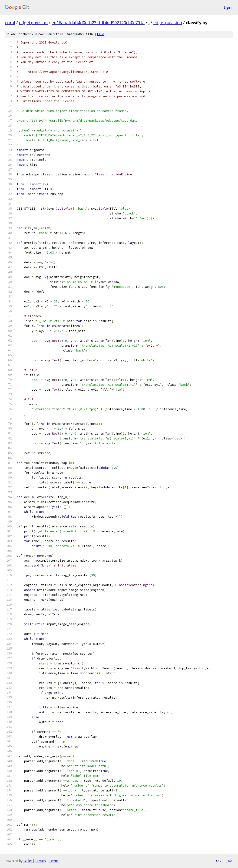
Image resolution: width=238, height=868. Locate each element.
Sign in (228, 7)
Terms (54, 861)
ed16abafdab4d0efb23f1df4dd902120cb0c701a (98, 23)
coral (10, 23)
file (100, 34)
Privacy (41, 861)
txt (218, 861)
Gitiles (28, 861)
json (230, 861)
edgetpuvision (33, 23)
